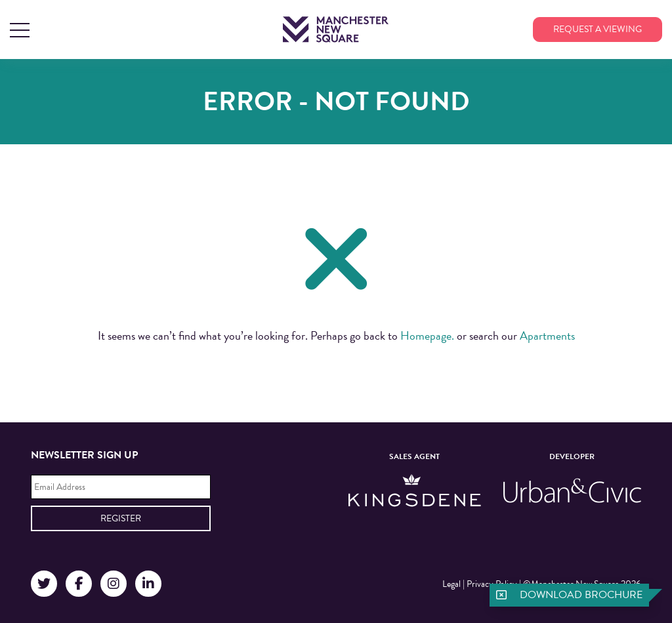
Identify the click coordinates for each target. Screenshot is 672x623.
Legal (451, 584)
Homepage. (427, 335)
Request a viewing (598, 29)
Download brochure (581, 595)
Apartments (547, 335)
